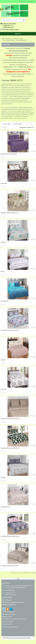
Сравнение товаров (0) (26, 127)
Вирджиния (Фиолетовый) (9, 154)
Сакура (3, 360)
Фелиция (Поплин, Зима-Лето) (10, 448)
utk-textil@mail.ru (10, 590)
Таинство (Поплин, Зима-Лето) (10, 419)
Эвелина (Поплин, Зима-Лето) (10, 536)
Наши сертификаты (10, 605)
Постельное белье (9, 40)
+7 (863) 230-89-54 (8, 27)
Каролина (4, 183)
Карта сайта (8, 617)
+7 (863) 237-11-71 (8, 26)
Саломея (4, 389)
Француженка (5, 507)
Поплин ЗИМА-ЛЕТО (22, 40)
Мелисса (4, 242)
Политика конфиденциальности (14, 602)
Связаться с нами (10, 614)
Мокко (3, 272)
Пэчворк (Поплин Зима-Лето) (10, 330)
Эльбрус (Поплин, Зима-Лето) (10, 566)
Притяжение (5, 301)
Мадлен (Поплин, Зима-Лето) (10, 213)
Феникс (3, 477)
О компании (8, 600)
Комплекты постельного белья (14, 39)
